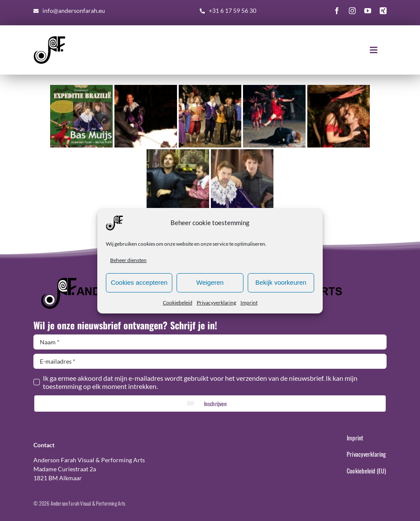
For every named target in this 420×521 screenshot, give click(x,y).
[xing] (383, 11)
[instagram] (352, 11)
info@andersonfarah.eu (74, 11)
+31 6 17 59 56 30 (232, 11)
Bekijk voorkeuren (281, 282)
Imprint (249, 303)
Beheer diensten (128, 260)
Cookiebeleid (178, 303)
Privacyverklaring (216, 303)
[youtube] (368, 11)
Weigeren (210, 282)
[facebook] (337, 11)
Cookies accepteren (139, 282)
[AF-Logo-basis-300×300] (49, 37)
